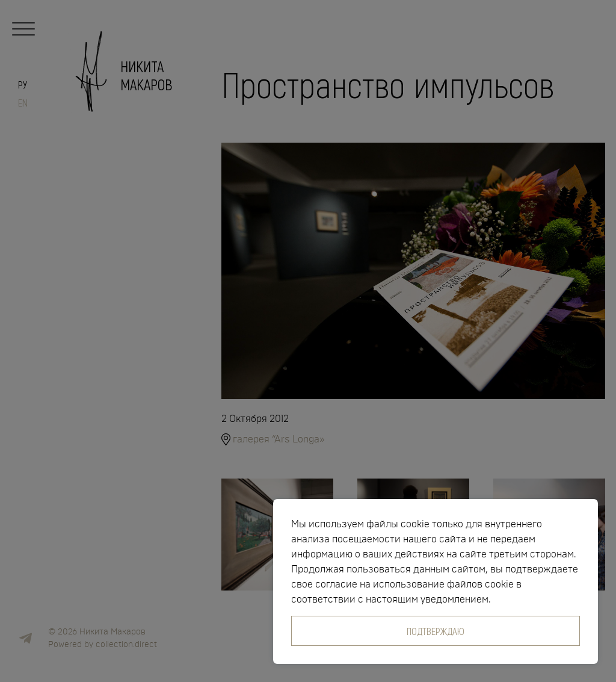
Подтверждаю (436, 631)
